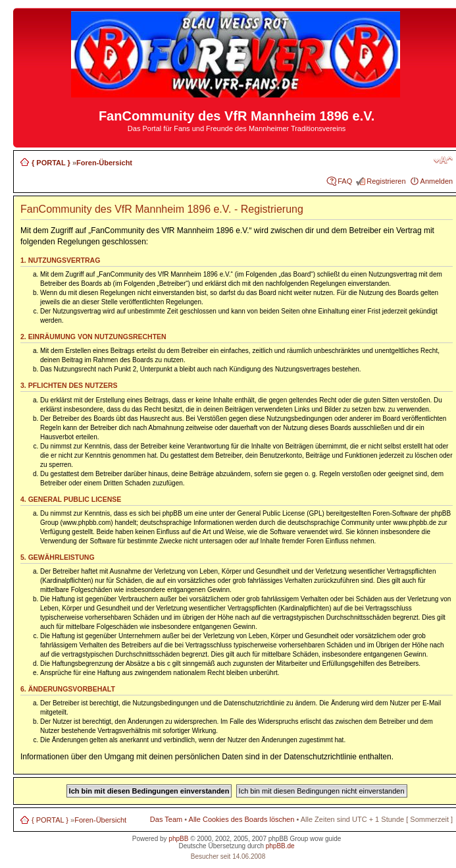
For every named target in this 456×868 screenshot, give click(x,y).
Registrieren (386, 181)
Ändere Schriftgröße (443, 160)
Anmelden (437, 181)
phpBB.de (280, 846)
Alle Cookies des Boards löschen (242, 819)
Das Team (166, 819)
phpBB (178, 839)
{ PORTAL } (51, 163)
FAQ (345, 181)
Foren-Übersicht (104, 163)
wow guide (325, 839)
